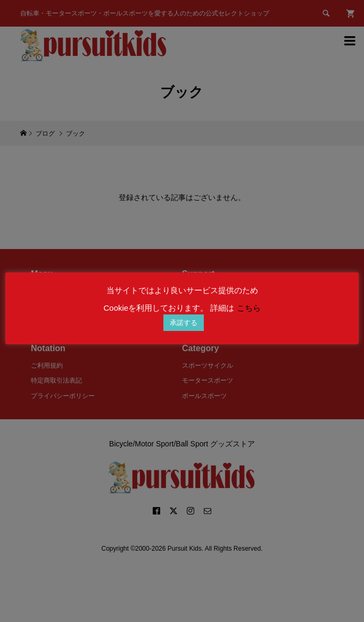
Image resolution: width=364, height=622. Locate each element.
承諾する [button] (184, 323)
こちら (249, 308)
